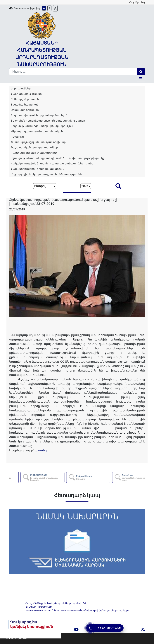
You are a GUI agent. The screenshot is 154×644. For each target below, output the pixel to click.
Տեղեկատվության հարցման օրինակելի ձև (40, 115)
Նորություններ (21, 88)
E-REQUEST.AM (82, 477)
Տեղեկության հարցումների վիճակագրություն (42, 126)
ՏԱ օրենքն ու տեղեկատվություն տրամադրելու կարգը (48, 121)
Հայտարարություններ (26, 94)
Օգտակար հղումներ (25, 110)
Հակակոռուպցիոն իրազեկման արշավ (37, 169)
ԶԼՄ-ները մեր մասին (25, 99)
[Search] (73, 72)
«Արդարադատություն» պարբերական (37, 131)
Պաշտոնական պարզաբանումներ (34, 147)
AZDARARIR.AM (36, 477)
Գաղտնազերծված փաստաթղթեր (34, 153)
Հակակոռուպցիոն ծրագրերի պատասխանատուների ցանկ (52, 163)
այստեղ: (41, 450)
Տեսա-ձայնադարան (25, 105)
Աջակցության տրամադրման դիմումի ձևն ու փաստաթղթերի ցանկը (58, 158)
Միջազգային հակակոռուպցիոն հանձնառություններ (47, 174)
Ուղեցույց (17, 137)
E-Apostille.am (119, 477)
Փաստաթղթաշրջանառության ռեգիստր (38, 142)
